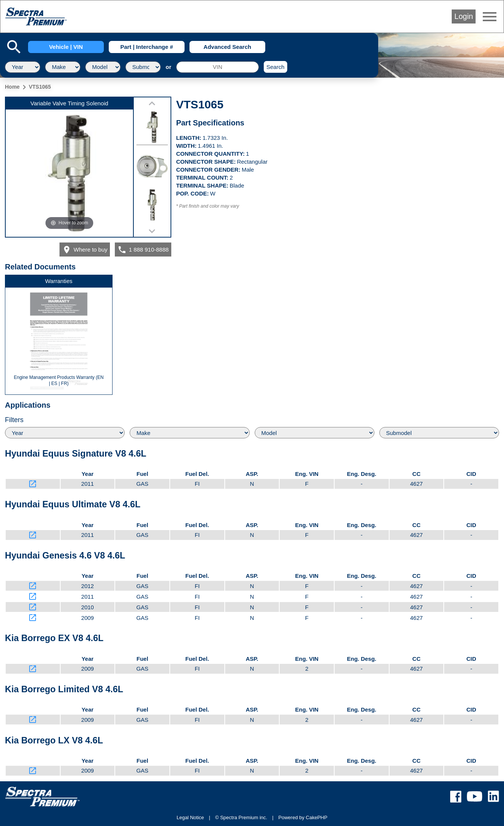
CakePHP (317, 817)
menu (490, 17)
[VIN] (218, 67)
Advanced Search (227, 47)
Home (12, 87)
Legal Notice (190, 817)
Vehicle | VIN (66, 47)
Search (275, 67)
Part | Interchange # (146, 47)
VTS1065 (40, 87)
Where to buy (85, 250)
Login (464, 16)
